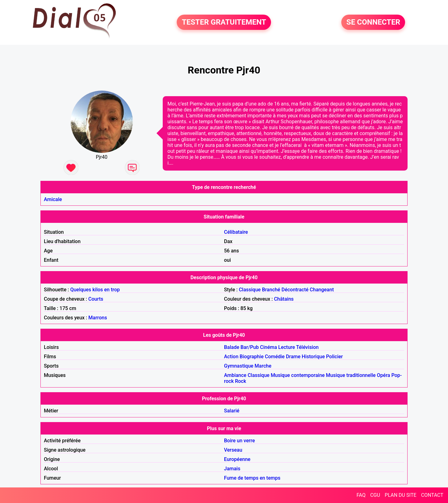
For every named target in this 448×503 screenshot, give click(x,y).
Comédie (275, 357)
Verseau (233, 450)
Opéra (383, 375)
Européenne (237, 459)
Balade (232, 347)
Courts (96, 299)
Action (231, 357)
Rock (240, 381)
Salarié (232, 411)
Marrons (98, 318)
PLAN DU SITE (401, 495)
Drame (293, 357)
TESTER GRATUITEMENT (224, 22)
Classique (250, 290)
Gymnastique (239, 366)
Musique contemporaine (298, 375)
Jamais (232, 469)
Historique (313, 357)
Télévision (307, 347)
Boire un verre (239, 441)
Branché (271, 290)
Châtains (284, 299)
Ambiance (235, 375)
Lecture (287, 347)
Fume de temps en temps (252, 478)
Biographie (252, 357)
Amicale (53, 199)
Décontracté (295, 290)
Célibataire (236, 232)
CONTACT (432, 495)
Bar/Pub (250, 347)
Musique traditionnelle (351, 375)
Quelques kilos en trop (95, 290)
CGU (375, 495)
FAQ (361, 495)
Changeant (322, 290)
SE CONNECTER (373, 22)
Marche (263, 366)
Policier (334, 357)
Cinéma (269, 347)
